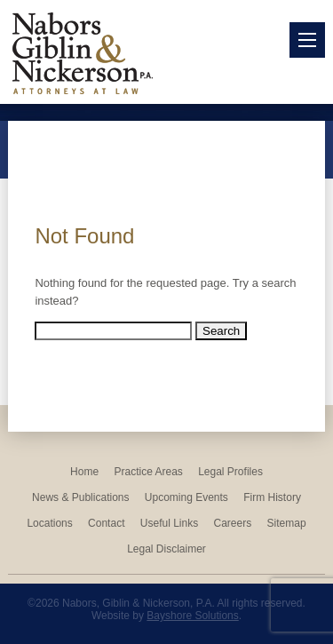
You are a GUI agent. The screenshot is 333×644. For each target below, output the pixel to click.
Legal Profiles (230, 472)
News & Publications (80, 497)
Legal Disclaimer (166, 549)
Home (84, 472)
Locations (49, 523)
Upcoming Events (186, 497)
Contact (106, 523)
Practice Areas (148, 472)
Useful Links (169, 523)
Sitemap (287, 523)
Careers (233, 523)
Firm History (272, 497)
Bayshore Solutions (192, 616)
